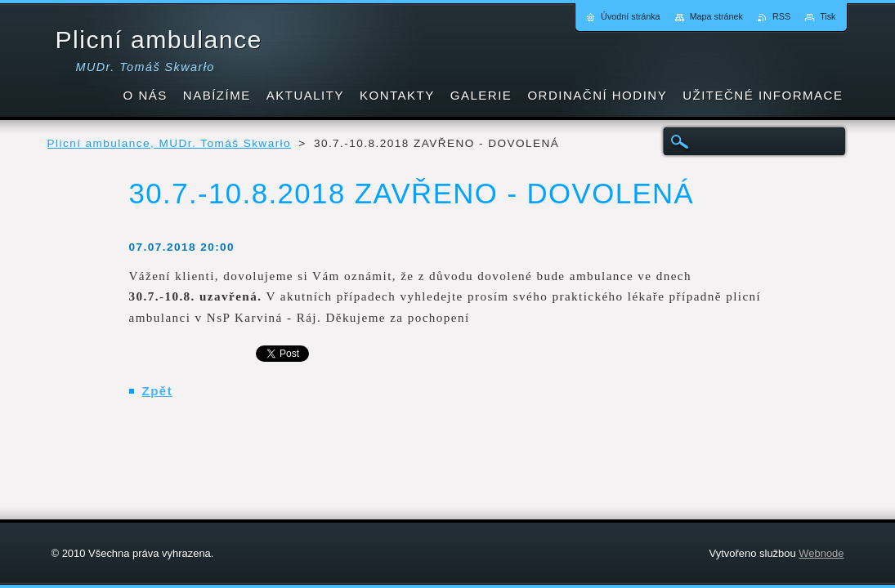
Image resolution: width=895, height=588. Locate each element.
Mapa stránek (716, 16)
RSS (781, 16)
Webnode (821, 553)
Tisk (828, 16)
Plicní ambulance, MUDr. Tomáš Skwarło (170, 143)
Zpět (158, 391)
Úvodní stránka (631, 16)
